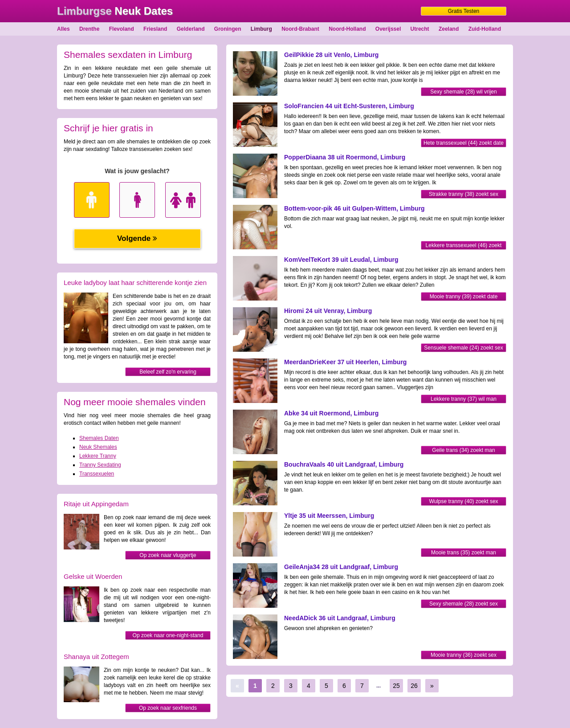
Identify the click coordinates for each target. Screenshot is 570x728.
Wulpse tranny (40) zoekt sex (463, 501)
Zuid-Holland (485, 29)
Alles (63, 29)
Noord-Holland (347, 29)
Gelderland (191, 29)
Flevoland (122, 29)
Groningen (228, 29)
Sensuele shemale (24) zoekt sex (463, 348)
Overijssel (388, 29)
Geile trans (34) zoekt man (463, 450)
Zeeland (449, 29)
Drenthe (89, 29)
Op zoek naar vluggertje (168, 555)
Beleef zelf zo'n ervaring (168, 372)
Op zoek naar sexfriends (168, 708)
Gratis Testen (464, 11)
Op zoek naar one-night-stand (168, 635)
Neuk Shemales (98, 447)
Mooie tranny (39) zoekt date (464, 297)
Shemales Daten (99, 438)
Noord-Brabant (300, 29)
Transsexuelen (97, 474)
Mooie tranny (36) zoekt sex (464, 655)
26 (414, 686)
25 (396, 686)
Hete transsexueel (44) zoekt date (464, 143)
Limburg (261, 29)
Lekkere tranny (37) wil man (464, 399)
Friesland (155, 29)
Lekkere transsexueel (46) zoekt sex (464, 246)
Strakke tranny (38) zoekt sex (464, 194)
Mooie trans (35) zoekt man (464, 553)
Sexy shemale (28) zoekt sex (464, 604)
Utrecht (420, 29)
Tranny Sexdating (100, 465)
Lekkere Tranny (98, 456)
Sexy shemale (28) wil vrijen (463, 92)
